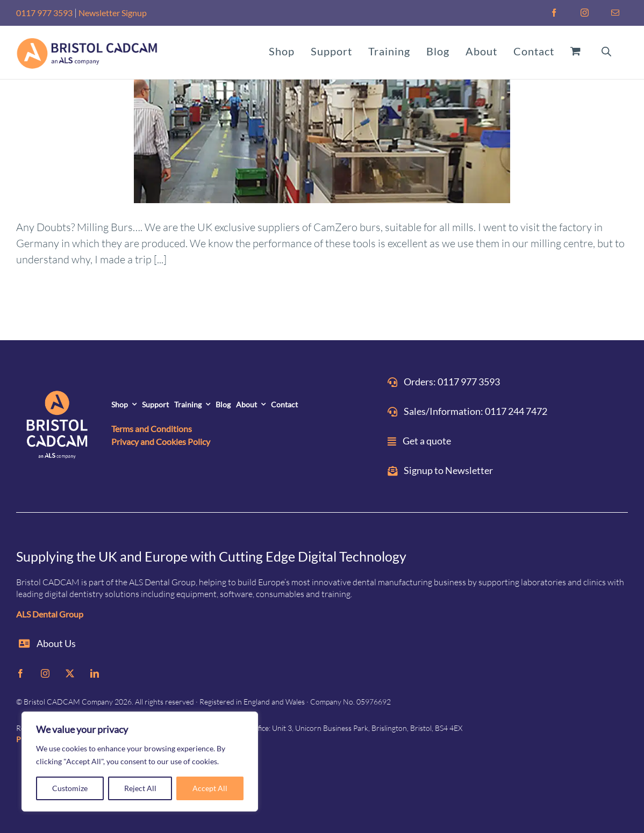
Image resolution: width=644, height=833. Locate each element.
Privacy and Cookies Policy (161, 441)
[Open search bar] (606, 51)
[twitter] (70, 673)
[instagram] (45, 673)
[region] (140, 762)
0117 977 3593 (44, 13)
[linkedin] (95, 673)
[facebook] (20, 673)
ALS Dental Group (50, 614)
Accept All (210, 788)
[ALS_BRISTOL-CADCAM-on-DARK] (58, 427)
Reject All (140, 788)
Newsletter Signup (113, 13)
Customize (70, 788)
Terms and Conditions (152, 429)
